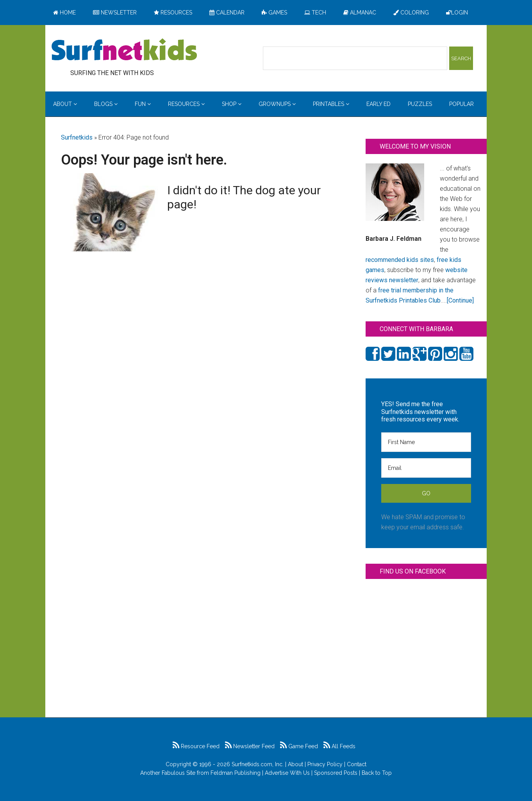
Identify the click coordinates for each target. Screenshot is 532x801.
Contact (357, 764)
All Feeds (339, 746)
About (295, 764)
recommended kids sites (400, 260)
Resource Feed (196, 746)
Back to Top (377, 773)
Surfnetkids (77, 137)
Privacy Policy (325, 764)
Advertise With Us (287, 773)
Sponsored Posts (336, 773)
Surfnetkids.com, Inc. (258, 764)
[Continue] (460, 300)
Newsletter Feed (250, 746)
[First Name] (426, 442)
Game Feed (299, 746)
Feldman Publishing (236, 773)
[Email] (426, 468)
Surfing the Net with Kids (124, 50)
